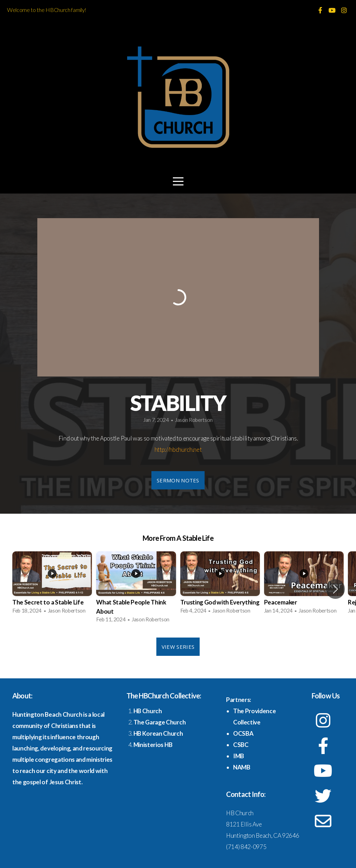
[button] (335, 589)
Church (152, 711)
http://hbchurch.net (178, 449)
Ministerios (149, 745)
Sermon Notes (178, 480)
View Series (178, 647)
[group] (52, 585)
